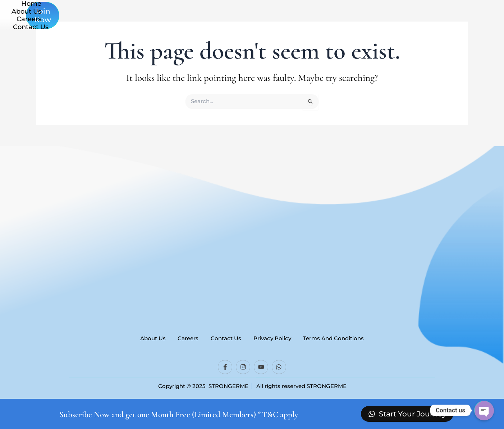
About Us (238, 22)
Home (199, 22)
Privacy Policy (274, 337)
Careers (280, 22)
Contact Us (324, 22)
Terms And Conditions (338, 337)
